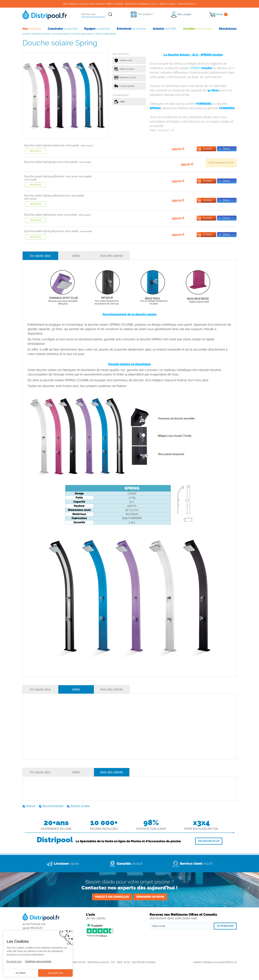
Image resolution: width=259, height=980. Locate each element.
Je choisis (21, 973)
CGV (113, 962)
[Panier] (218, 15)
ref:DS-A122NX (85, 215)
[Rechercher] (110, 14)
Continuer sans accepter (38, 961)
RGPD (120, 962)
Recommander (53, 806)
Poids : (162, 130)
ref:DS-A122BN (30, 180)
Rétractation (78, 962)
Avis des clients (112, 256)
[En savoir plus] (209, 841)
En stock (36, 151)
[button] (181, 15)
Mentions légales (98, 962)
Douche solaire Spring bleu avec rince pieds (51, 162)
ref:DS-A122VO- (87, 146)
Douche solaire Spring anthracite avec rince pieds (54, 196)
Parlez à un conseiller (112, 897)
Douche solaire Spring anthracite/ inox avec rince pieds (58, 176)
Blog (127, 962)
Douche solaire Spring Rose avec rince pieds (51, 231)
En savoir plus (40, 256)
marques (32, 29)
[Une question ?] (142, 14)
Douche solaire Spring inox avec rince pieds (51, 215)
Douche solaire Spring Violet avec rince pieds (52, 145)
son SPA (165, 29)
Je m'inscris (225, 926)
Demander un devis (150, 897)
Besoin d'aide (80, 806)
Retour (31, 806)
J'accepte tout (55, 973)
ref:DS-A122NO (30, 199)
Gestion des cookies (144, 962)
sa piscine (63, 29)
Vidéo (76, 256)
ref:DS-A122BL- (85, 162)
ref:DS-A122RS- (86, 232)
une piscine (198, 29)
